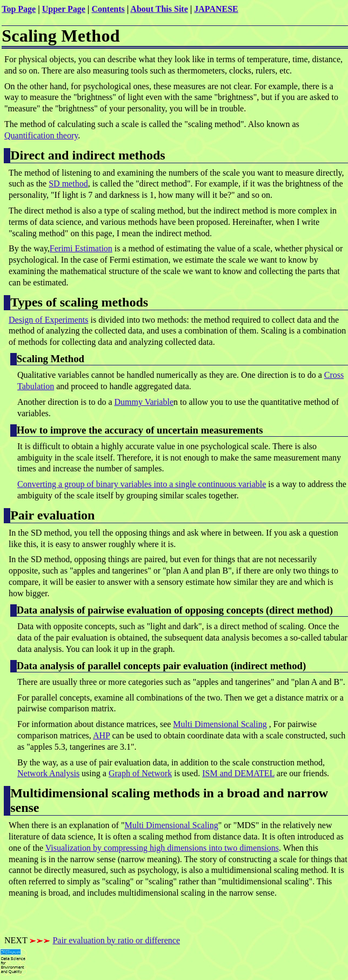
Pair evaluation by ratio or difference (116, 940)
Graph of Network (140, 773)
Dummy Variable (144, 402)
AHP (101, 735)
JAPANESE (216, 9)
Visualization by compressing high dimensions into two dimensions (162, 848)
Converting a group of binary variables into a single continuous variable (142, 484)
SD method (68, 184)
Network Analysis (48, 773)
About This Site (159, 9)
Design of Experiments (49, 320)
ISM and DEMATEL (238, 773)
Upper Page (64, 9)
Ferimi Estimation (81, 248)
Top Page (19, 9)
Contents (108, 9)
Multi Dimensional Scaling (220, 724)
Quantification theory (41, 135)
